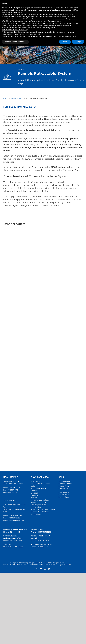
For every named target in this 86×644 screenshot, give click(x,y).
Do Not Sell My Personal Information (14, 30)
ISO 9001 (34, 498)
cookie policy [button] (17, 12)
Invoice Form (64, 486)
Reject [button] (65, 42)
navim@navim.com (11, 492)
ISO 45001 (35, 496)
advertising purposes (45, 19)
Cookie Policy (64, 492)
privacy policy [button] (37, 34)
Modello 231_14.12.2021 (39, 503)
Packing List (63, 489)
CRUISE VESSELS (17, 98)
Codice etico (36, 507)
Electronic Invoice (65, 484)
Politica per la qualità (39, 505)
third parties (41, 15)
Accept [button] (78, 42)
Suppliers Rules (64, 481)
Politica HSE (36, 481)
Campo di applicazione (40, 500)
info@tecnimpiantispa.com (14, 520)
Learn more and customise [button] (15, 42)
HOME (6, 98)
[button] (83, 4)
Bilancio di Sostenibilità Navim (43, 510)
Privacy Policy (64, 495)
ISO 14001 (35, 493)
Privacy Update (64, 497)
